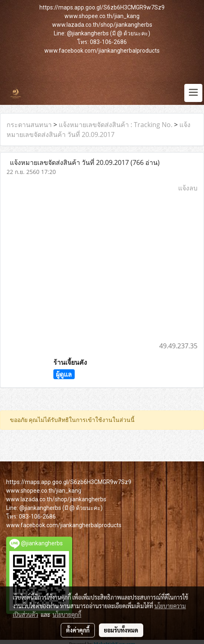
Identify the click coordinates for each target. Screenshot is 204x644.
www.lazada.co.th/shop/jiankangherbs (102, 25)
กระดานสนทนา (29, 125)
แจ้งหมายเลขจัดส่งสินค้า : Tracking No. (116, 125)
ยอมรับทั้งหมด (121, 630)
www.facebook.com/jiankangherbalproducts (102, 51)
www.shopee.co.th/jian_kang (102, 16)
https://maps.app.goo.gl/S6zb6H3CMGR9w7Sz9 (102, 7)
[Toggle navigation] (193, 93)
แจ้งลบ (188, 188)
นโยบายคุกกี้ (67, 614)
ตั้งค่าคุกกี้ (78, 630)
